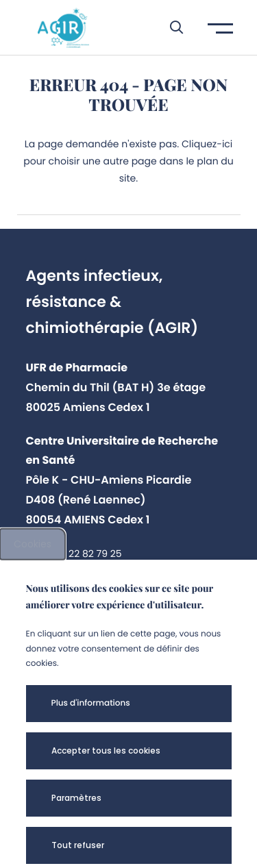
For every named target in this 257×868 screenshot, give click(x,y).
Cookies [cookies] (33, 544)
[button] (170, 27)
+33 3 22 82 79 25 (81, 554)
